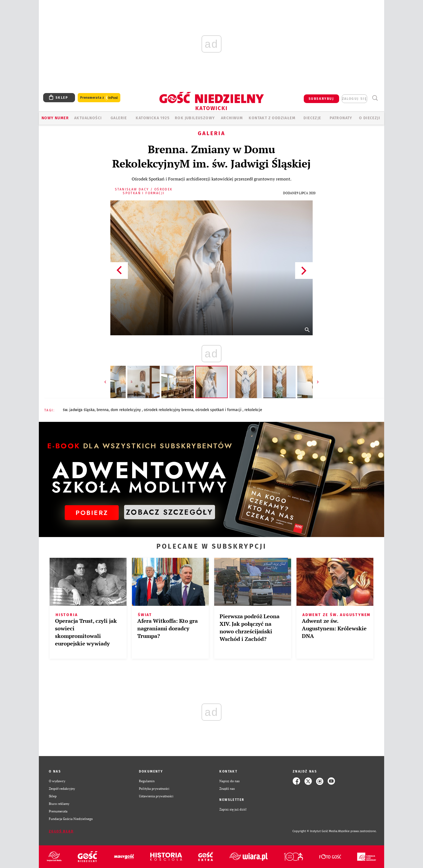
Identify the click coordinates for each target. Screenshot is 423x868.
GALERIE (119, 118)
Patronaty (341, 118)
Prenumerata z (99, 98)
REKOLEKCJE (253, 410)
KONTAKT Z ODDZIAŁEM (272, 118)
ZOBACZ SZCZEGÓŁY (169, 512)
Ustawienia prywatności (156, 796)
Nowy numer (55, 118)
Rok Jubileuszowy (195, 118)
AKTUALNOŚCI (88, 118)
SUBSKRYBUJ (321, 99)
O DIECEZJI (370, 118)
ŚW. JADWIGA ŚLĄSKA (79, 410)
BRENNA (103, 410)
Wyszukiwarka (375, 98)
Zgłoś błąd (61, 831)
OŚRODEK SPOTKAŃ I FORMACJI (219, 410)
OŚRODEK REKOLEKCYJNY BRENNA (169, 410)
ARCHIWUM (232, 118)
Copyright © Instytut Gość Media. (315, 831)
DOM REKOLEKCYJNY (126, 410)
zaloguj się (354, 99)
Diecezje (312, 118)
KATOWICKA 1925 (153, 118)
